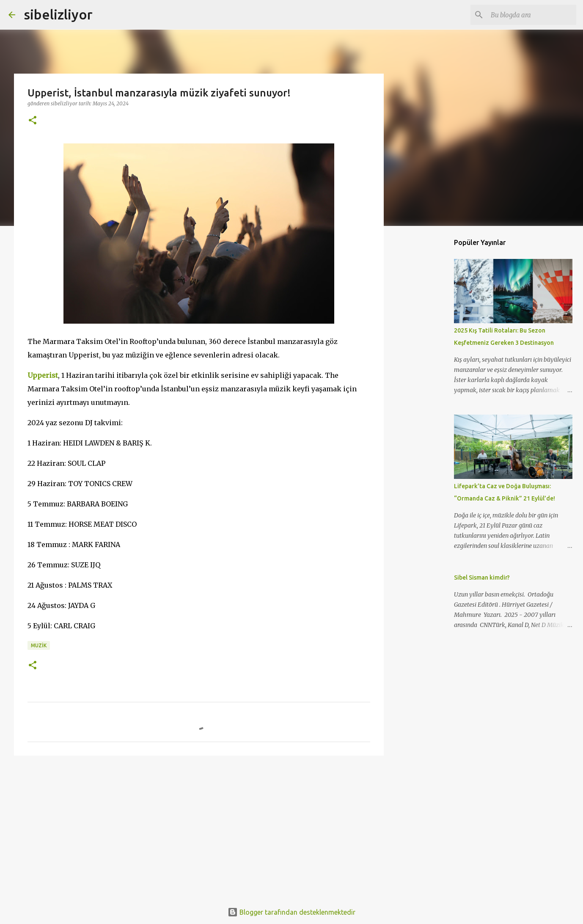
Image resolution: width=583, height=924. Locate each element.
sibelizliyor (58, 14)
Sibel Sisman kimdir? (482, 577)
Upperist (43, 375)
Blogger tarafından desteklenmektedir (291, 912)
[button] (33, 121)
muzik (39, 645)
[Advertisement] (199, 828)
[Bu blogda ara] (532, 15)
